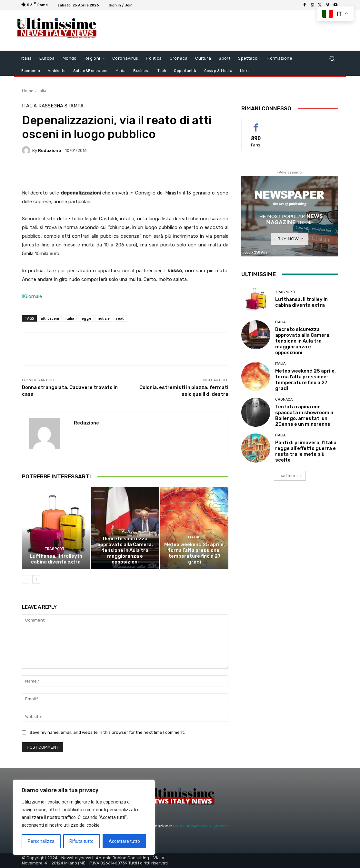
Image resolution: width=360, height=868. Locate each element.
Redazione (50, 150)
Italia (42, 91)
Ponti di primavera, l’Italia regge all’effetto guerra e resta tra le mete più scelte (306, 451)
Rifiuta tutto (81, 841)
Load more (290, 476)
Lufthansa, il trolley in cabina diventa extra (56, 559)
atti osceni (50, 318)
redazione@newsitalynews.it (201, 826)
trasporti (55, 549)
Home (28, 91)
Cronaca (284, 399)
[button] (332, 59)
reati (120, 318)
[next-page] (36, 579)
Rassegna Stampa (61, 106)
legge (86, 318)
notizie (104, 318)
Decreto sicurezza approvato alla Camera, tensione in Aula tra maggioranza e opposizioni (125, 550)
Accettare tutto (124, 841)
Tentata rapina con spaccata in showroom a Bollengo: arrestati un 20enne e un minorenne (304, 415)
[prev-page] (26, 579)
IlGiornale (32, 296)
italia (70, 318)
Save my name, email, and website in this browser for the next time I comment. (107, 732)
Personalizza (41, 841)
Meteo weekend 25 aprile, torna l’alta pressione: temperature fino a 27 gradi (195, 553)
